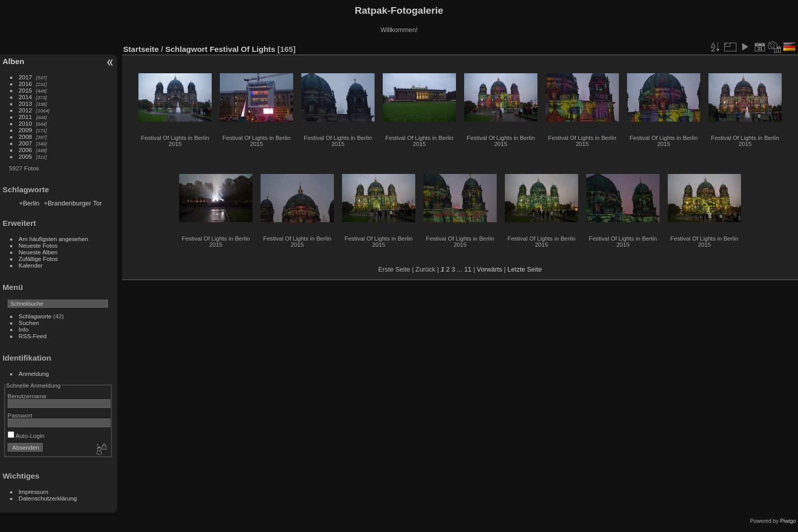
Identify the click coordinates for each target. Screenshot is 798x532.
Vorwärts (490, 269)
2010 (25, 123)
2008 (25, 137)
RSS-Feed (33, 336)
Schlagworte (35, 316)
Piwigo (788, 521)
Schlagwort (187, 49)
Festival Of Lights (243, 49)
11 (468, 269)
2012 (25, 110)
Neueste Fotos (38, 245)
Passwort (20, 415)
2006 (25, 150)
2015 (25, 90)
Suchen (29, 323)
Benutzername (27, 396)
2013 (25, 104)
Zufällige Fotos (38, 259)
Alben (13, 61)
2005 (25, 156)
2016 (25, 84)
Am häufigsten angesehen (54, 239)
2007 (25, 143)
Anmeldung (34, 374)
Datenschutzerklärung (48, 498)
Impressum (34, 492)
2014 (25, 97)
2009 (25, 130)
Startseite (141, 49)
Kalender (31, 265)
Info (24, 329)
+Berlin (30, 203)
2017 (25, 77)
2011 (25, 117)
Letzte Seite (525, 269)
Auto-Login (26, 436)
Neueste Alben (38, 252)
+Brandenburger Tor (73, 203)
